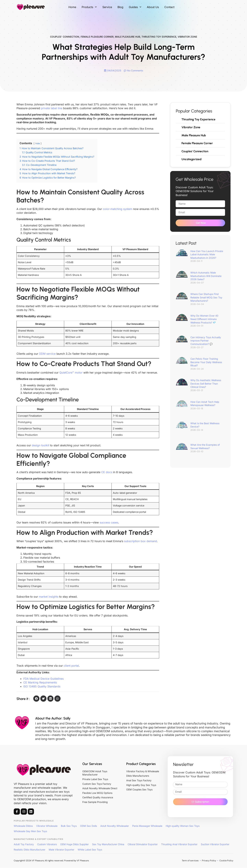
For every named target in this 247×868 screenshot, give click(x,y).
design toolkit (40, 446)
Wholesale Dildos (23, 826)
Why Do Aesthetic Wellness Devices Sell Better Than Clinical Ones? (206, 385)
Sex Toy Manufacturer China (108, 845)
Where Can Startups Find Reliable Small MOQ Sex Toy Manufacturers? (206, 299)
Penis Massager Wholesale (147, 826)
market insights (49, 597)
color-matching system (117, 209)
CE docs (107, 472)
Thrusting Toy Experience (159, 37)
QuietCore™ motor (71, 373)
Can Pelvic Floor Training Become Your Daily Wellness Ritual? (206, 363)
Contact (169, 7)
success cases (109, 523)
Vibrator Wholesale (47, 826)
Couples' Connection (65, 37)
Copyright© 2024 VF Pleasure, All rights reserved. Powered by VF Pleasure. (51, 861)
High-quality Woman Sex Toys (183, 826)
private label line (52, 108)
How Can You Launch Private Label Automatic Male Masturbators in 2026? (207, 256)
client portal (71, 666)
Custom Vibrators (47, 845)
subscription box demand (140, 541)
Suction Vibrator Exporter (215, 845)
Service (107, 7)
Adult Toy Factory (24, 845)
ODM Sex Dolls (89, 826)
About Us (153, 7)
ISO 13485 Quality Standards (42, 687)
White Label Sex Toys (90, 850)
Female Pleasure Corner (97, 37)
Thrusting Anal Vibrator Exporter (179, 845)
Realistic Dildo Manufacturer (30, 850)
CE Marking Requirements (40, 683)
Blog (120, 7)
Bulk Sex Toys (69, 826)
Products (89, 7)
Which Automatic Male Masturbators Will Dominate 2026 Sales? (206, 277)
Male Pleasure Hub (128, 37)
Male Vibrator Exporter (61, 850)
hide (38, 144)
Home (72, 7)
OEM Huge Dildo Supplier (74, 845)
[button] (36, 699)
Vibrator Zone (187, 37)
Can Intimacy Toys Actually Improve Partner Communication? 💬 (206, 342)
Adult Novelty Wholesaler (115, 826)
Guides (135, 7)
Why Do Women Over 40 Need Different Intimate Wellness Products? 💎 (204, 320)
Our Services (92, 764)
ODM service (47, 354)
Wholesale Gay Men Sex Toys (30, 831)
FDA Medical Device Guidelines (43, 679)
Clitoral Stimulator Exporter (143, 845)
